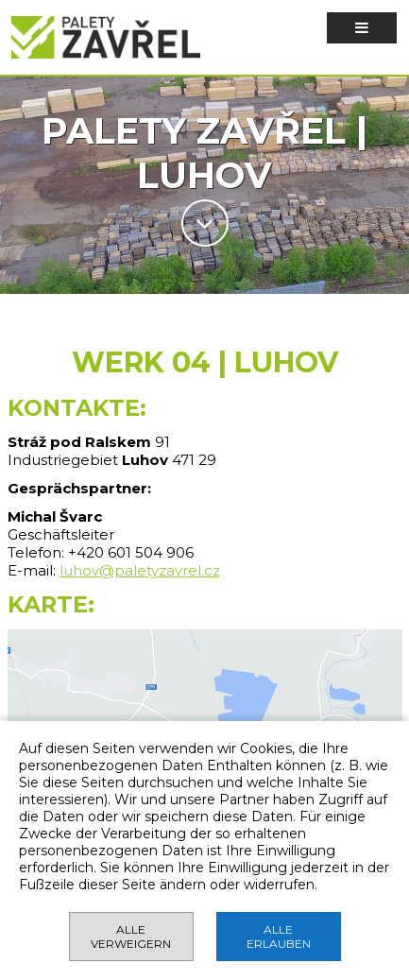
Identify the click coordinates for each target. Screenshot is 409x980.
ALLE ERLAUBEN (279, 937)
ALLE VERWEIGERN (131, 937)
